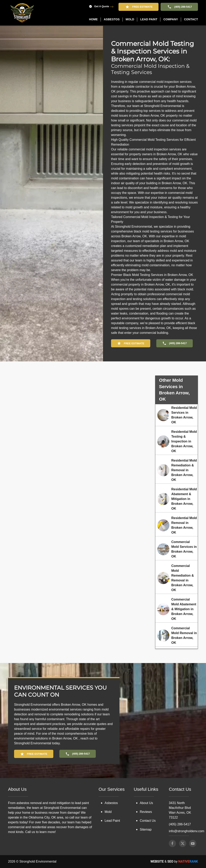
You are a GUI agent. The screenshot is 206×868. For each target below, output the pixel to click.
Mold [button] (130, 19)
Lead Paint (112, 795)
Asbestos (111, 777)
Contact (191, 19)
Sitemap (146, 804)
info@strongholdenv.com (186, 805)
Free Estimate (139, 7)
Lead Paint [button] (149, 19)
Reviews (146, 786)
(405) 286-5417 (179, 7)
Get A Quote (99, 7)
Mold (108, 786)
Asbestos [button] (112, 19)
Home (93, 19)
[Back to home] (22, 13)
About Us (146, 777)
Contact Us (148, 795)
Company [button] (171, 19)
